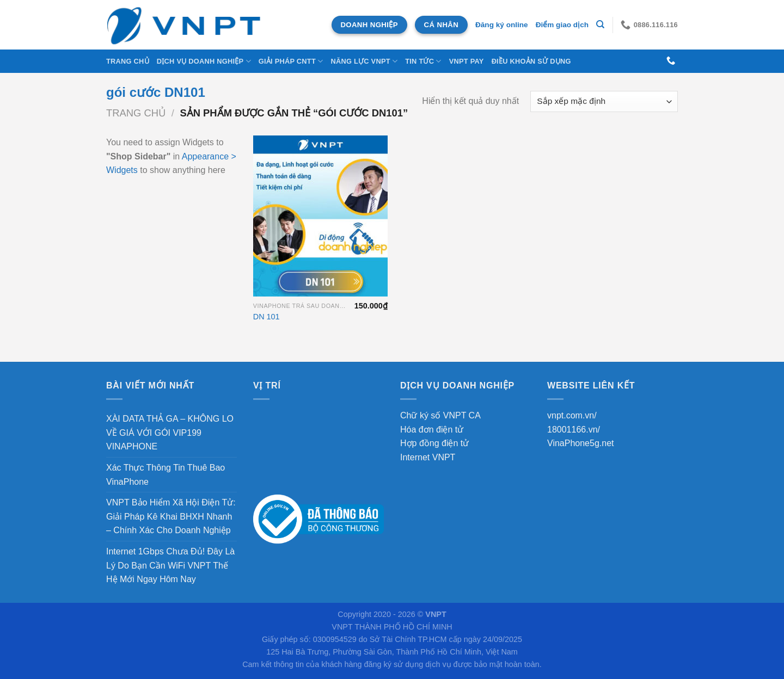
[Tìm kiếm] (600, 24)
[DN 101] (320, 216)
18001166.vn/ (574, 430)
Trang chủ (128, 61)
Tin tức (423, 61)
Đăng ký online (502, 25)
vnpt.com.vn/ (572, 415)
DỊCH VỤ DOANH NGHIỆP (204, 61)
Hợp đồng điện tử (434, 443)
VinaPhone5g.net (580, 443)
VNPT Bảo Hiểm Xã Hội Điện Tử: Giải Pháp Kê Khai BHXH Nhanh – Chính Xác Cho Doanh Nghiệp (171, 516)
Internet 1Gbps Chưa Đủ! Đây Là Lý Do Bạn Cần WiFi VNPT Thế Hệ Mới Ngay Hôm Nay (170, 565)
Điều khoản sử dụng (531, 61)
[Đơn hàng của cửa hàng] (604, 101)
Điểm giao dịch (562, 25)
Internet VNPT (428, 457)
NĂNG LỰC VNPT (364, 61)
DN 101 (267, 317)
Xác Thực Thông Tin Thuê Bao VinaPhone (166, 475)
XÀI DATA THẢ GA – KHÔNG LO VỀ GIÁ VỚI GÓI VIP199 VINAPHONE (170, 433)
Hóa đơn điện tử (432, 430)
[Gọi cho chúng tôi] (671, 61)
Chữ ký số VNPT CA (440, 415)
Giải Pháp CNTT (291, 61)
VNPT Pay (467, 61)
